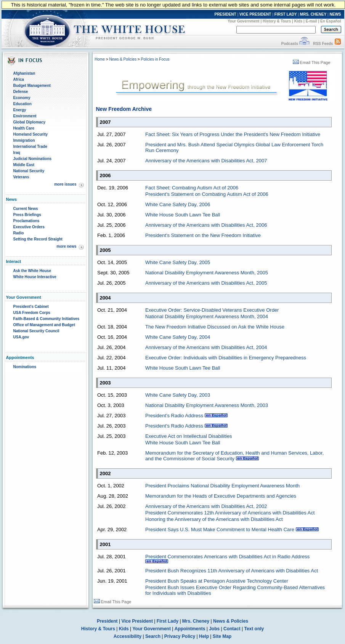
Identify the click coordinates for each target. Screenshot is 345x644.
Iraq (17, 153)
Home (100, 59)
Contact (232, 629)
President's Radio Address (174, 416)
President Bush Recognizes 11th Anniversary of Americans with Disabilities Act (232, 571)
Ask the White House (32, 271)
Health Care (24, 128)
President (107, 621)
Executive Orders (29, 227)
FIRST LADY (286, 14)
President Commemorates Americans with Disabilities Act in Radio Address (227, 557)
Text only (254, 629)
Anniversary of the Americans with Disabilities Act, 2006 (206, 225)
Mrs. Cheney (196, 621)
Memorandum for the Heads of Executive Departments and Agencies (221, 496)
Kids (298, 21)
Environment (25, 116)
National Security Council (36, 331)
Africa (19, 79)
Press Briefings (27, 215)
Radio (19, 233)
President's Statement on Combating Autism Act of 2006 (207, 194)
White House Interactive (35, 277)
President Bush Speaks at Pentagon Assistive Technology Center (217, 581)
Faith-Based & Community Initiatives (47, 319)
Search (153, 636)
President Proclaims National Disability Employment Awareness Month (222, 486)
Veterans (21, 177)
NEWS (335, 14)
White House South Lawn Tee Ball (183, 215)
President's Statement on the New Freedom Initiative (203, 235)
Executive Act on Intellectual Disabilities (189, 436)
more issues (65, 184)
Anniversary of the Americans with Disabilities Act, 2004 (206, 347)
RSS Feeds (323, 44)
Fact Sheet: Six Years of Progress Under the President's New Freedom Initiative (233, 134)
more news (66, 246)
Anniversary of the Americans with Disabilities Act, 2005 (206, 283)
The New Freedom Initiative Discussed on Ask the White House (215, 327)
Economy (22, 98)
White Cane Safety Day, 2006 (178, 204)
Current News (26, 209)
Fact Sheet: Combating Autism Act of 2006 (192, 188)
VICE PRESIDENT (255, 14)
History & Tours (277, 21)
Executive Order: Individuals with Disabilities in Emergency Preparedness (226, 358)
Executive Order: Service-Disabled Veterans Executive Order (212, 310)
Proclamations (26, 221)
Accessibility (128, 636)
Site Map (222, 636)
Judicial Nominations (33, 159)
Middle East (24, 165)
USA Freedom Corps (32, 313)
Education (22, 104)
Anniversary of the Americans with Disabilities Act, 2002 (206, 506)
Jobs (214, 629)
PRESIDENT (225, 14)
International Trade (30, 147)
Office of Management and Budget (44, 325)
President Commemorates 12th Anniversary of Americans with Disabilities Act (230, 513)
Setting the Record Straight (38, 239)
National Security (29, 171)
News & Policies (123, 59)
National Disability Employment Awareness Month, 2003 (207, 405)
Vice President (137, 621)
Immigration (24, 140)
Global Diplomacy (29, 122)
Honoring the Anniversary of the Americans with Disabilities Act (214, 519)
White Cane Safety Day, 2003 (178, 395)
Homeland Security (31, 134)
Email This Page (312, 62)
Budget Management (32, 86)
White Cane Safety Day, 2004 (178, 337)
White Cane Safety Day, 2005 (178, 262)
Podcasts (289, 44)
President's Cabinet (31, 307)
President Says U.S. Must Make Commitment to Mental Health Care (220, 529)
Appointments (190, 629)
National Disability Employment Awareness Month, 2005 (207, 273)
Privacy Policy (180, 636)
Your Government (244, 21)
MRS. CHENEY (313, 14)
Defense (21, 92)
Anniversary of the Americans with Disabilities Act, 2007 (206, 161)
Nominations (25, 367)
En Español (331, 21)
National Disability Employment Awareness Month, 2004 (207, 316)
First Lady (168, 621)
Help (204, 636)
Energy (20, 110)
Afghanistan (24, 73)
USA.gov (21, 337)
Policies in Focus (155, 59)
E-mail (311, 21)
